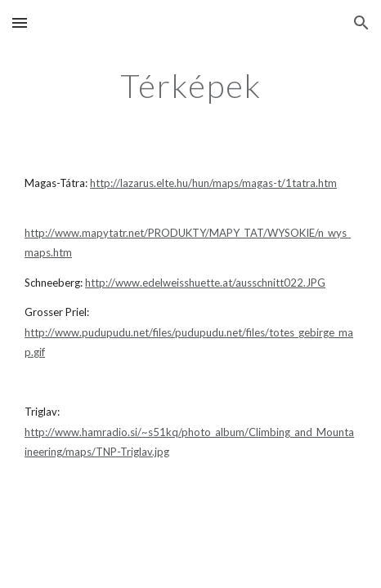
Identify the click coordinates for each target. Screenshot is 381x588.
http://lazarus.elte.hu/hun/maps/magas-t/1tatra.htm (213, 183)
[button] (20, 22)
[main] (190, 86)
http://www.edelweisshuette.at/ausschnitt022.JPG (205, 283)
